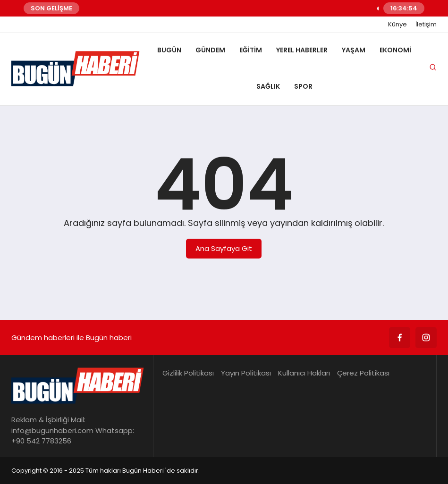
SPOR (303, 86)
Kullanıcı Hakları (304, 373)
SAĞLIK (268, 86)
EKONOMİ (395, 50)
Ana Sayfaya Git (224, 248)
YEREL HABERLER (302, 50)
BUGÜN (169, 50)
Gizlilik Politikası (188, 373)
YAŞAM (354, 50)
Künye (397, 25)
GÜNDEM (210, 50)
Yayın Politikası (246, 373)
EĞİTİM (251, 50)
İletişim (426, 25)
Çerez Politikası (363, 373)
